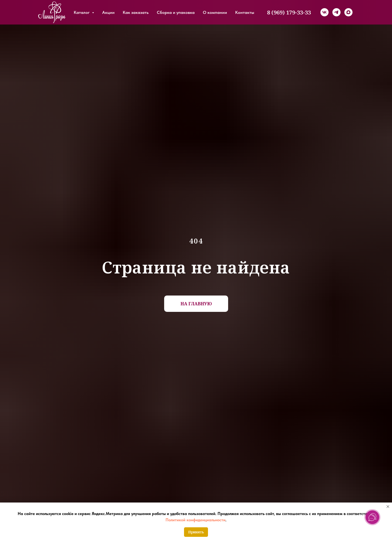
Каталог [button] (82, 12)
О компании (215, 12)
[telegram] (336, 12)
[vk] (324, 12)
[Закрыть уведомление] (388, 507)
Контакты (245, 12)
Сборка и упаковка (176, 12)
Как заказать (136, 12)
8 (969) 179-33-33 (289, 12)
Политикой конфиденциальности (195, 520)
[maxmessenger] (348, 12)
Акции (108, 12)
